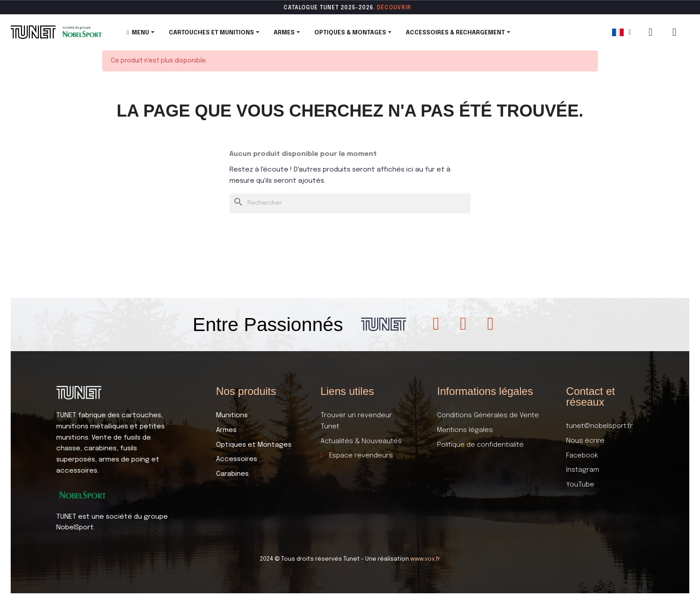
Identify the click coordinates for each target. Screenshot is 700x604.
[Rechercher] (350, 203)
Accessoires (237, 459)
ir (408, 8)
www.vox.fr (425, 559)
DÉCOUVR (391, 8)
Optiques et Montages (254, 445)
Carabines (232, 474)
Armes (226, 430)
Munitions (232, 415)
